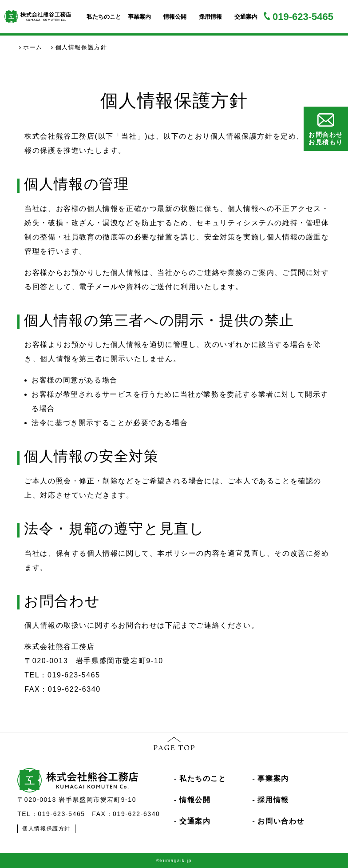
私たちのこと (104, 17)
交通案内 (246, 17)
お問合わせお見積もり (326, 129)
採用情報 (210, 17)
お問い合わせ (281, 821)
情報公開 (175, 17)
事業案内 (139, 17)
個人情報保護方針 (46, 828)
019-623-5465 (303, 17)
